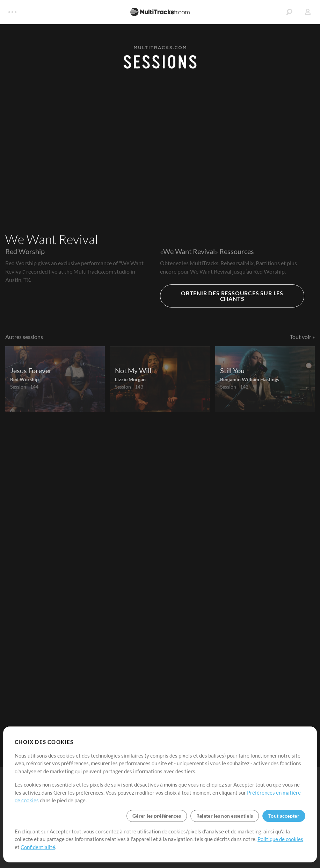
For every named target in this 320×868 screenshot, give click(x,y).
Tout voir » (302, 337)
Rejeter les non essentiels (225, 816)
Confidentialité (38, 847)
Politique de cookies (280, 839)
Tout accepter (284, 816)
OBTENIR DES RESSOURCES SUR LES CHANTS (232, 296)
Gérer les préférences (157, 816)
